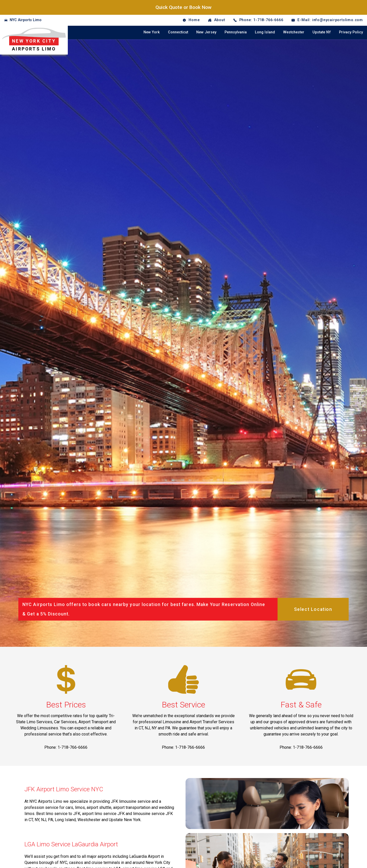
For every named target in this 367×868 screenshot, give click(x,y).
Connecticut (178, 32)
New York (152, 32)
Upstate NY (322, 32)
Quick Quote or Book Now (183, 7)
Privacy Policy (351, 32)
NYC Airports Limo (26, 20)
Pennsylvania (236, 32)
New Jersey (206, 32)
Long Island (265, 32)
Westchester (294, 32)
